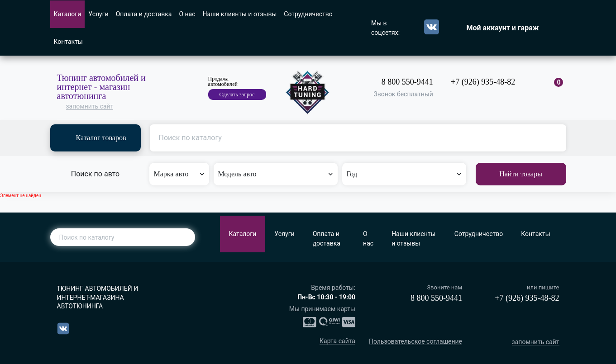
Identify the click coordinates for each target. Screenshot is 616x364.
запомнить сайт (90, 106)
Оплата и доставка (144, 14)
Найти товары (521, 174)
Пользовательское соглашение (415, 342)
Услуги (98, 14)
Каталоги (68, 14)
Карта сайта (337, 341)
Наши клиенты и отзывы (240, 14)
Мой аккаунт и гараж (503, 28)
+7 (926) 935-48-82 (483, 82)
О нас (187, 14)
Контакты (68, 42)
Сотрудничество (308, 14)
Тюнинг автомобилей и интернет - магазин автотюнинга (101, 87)
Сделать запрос (237, 95)
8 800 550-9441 (407, 82)
